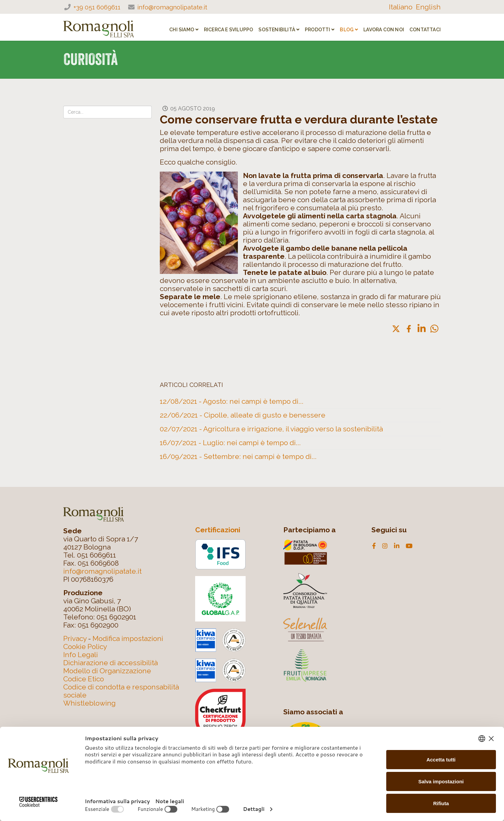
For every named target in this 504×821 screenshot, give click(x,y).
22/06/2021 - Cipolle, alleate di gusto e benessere (243, 415)
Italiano (401, 7)
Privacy (75, 638)
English (428, 7)
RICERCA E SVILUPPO (229, 30)
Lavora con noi (384, 30)
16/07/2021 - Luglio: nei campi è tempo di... (230, 443)
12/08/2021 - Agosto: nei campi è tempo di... (232, 401)
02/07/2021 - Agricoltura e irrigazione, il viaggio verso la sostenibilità (271, 429)
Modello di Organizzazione (107, 671)
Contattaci (425, 30)
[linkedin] (397, 546)
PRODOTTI (318, 30)
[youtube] (409, 546)
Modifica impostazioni (128, 638)
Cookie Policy (85, 647)
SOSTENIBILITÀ (277, 30)
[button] (396, 329)
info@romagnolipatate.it (172, 7)
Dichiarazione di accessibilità (111, 663)
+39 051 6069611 (97, 7)
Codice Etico (84, 679)
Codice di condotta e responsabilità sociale (121, 691)
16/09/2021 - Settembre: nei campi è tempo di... (238, 456)
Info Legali (81, 655)
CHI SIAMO (182, 30)
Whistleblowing (89, 703)
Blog (347, 30)
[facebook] (374, 546)
